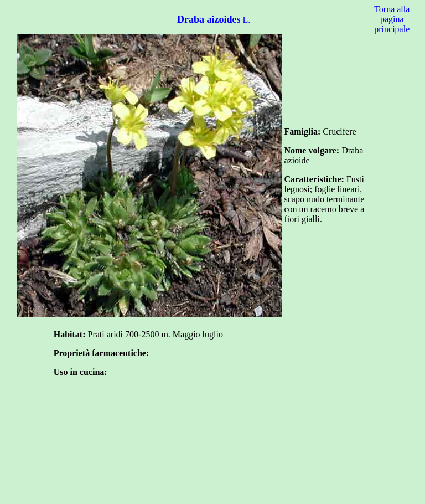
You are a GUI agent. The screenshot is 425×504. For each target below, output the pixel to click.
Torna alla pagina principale (392, 19)
